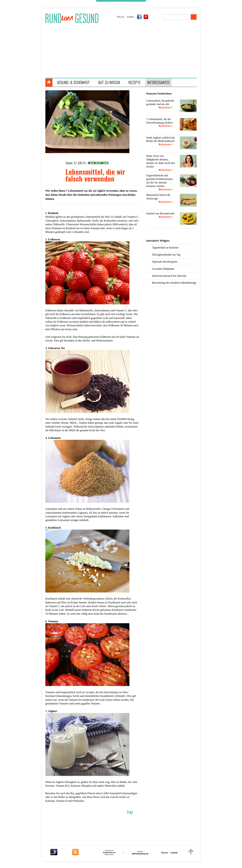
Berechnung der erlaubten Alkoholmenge (174, 283)
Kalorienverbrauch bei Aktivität (169, 276)
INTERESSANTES (158, 82)
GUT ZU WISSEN (109, 82)
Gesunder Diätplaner (163, 269)
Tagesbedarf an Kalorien (165, 248)
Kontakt (130, 17)
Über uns (120, 17)
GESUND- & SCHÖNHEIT (73, 82)
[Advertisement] (123, 51)
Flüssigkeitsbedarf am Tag (166, 255)
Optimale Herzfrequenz (165, 262)
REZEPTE (134, 82)
